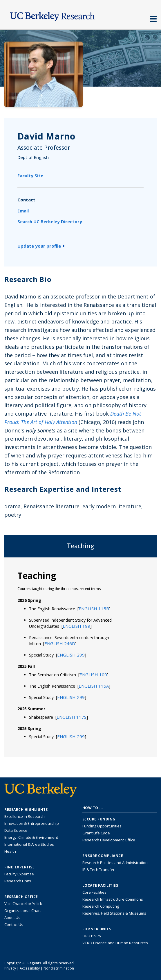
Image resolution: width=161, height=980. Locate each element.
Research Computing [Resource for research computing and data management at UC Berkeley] (101, 906)
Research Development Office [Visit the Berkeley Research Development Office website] (109, 840)
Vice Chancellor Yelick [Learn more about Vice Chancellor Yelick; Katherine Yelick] (23, 904)
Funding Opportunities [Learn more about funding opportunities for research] (102, 826)
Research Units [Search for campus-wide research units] (18, 881)
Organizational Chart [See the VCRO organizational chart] (23, 911)
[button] (94, 609)
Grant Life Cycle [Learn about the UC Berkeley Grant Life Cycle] (96, 833)
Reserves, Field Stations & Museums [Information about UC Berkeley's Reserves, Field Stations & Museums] (114, 913)
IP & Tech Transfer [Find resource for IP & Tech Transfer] (98, 870)
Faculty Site (30, 176)
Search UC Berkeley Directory (50, 221)
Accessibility (30, 968)
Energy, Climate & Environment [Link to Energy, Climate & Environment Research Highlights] (31, 837)
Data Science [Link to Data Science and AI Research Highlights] (16, 830)
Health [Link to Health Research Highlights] (10, 851)
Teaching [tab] (80, 546)
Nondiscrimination (59, 968)
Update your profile (41, 246)
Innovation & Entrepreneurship (32, 823)
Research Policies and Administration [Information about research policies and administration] (115, 863)
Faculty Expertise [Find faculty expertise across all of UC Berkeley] (19, 874)
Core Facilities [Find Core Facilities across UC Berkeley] (94, 892)
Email (23, 211)
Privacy (10, 968)
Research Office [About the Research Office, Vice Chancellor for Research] (21, 897)
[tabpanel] (80, 657)
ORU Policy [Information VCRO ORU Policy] (92, 936)
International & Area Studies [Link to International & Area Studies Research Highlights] (29, 844)
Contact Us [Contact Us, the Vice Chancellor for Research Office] (14, 924)
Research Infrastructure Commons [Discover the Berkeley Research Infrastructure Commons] (113, 899)
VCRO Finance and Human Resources (115, 943)
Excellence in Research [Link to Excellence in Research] (25, 816)
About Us (12, 918)
